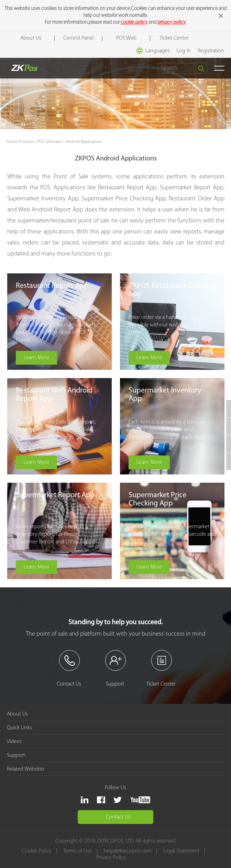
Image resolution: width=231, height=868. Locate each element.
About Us (31, 38)
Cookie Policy (37, 851)
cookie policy (134, 23)
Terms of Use (78, 851)
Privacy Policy (111, 858)
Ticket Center (174, 38)
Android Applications (84, 142)
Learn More (37, 358)
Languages (153, 51)
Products (27, 142)
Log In (184, 51)
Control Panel (78, 38)
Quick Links (19, 728)
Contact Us (118, 817)
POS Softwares (49, 142)
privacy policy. (172, 23)
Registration (211, 51)
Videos (14, 742)
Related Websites (26, 769)
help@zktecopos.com (128, 851)
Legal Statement (182, 851)
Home (12, 142)
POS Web (126, 38)
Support (16, 755)
